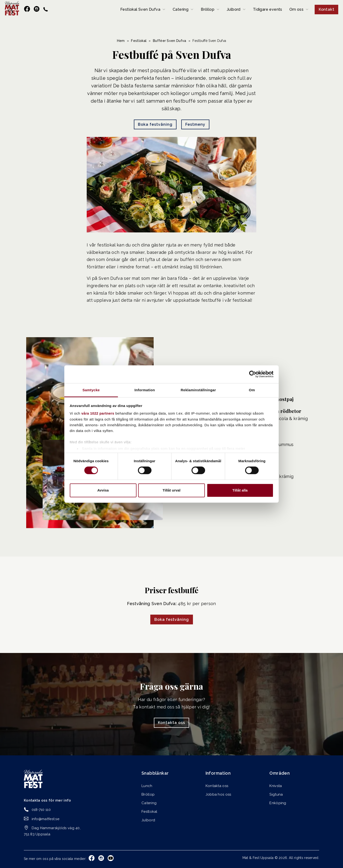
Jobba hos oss (218, 794)
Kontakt (326, 10)
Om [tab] (252, 390)
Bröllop (208, 10)
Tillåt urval (172, 490)
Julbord (234, 10)
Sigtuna (276, 794)
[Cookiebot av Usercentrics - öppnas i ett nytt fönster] (253, 374)
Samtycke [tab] (91, 390)
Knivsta (276, 786)
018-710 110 (41, 810)
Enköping (278, 803)
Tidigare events (268, 10)
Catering (181, 10)
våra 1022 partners (98, 413)
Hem (121, 41)
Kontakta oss (171, 723)
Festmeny (195, 124)
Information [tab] (145, 390)
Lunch (147, 786)
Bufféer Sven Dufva (169, 41)
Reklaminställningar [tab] (198, 390)
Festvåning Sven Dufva (151, 604)
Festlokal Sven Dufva (140, 10)
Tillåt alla (240, 490)
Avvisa (103, 490)
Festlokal (139, 41)
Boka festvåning (155, 124)
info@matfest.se (46, 819)
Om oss (296, 10)
